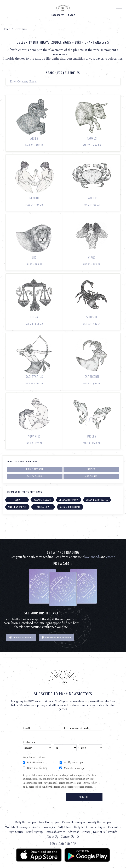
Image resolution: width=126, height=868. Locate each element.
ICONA (17, 500)
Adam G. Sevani (42, 500)
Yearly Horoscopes (44, 827)
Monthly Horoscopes (17, 827)
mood (95, 557)
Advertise (73, 832)
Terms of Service (55, 832)
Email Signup (35, 832)
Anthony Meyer (17, 507)
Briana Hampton (69, 500)
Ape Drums (91, 476)
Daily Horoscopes (26, 822)
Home (6, 29)
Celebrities (115, 827)
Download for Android (56, 638)
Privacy (86, 832)
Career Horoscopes (74, 822)
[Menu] (119, 8)
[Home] (63, 7)
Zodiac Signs (98, 827)
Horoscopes (58, 15)
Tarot (72, 15)
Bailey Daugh (35, 476)
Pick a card (63, 564)
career (110, 557)
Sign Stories (16, 832)
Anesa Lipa (43, 507)
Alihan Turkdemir (70, 507)
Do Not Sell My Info (105, 832)
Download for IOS (21, 638)
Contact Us (67, 837)
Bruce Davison (35, 469)
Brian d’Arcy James (97, 500)
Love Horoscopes (49, 822)
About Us (52, 837)
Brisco (91, 469)
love (87, 557)
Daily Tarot (81, 827)
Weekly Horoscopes (100, 822)
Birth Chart (64, 827)
